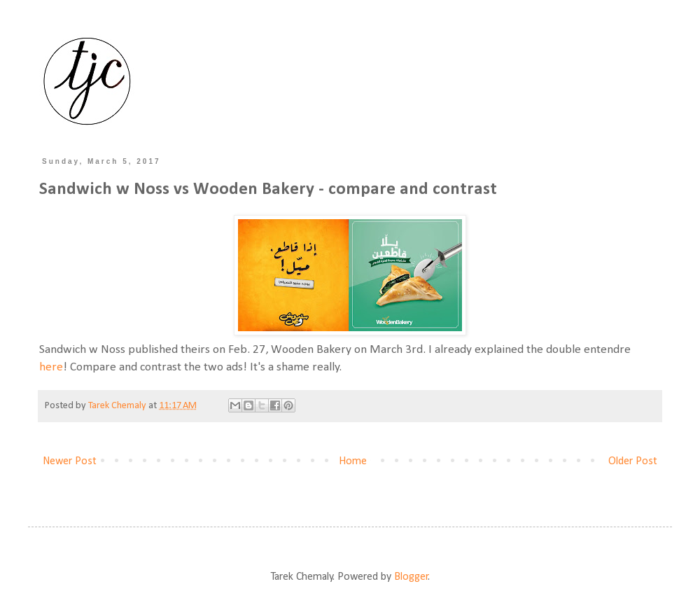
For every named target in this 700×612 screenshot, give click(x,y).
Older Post (633, 461)
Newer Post (70, 461)
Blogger (411, 577)
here (51, 367)
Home (353, 461)
